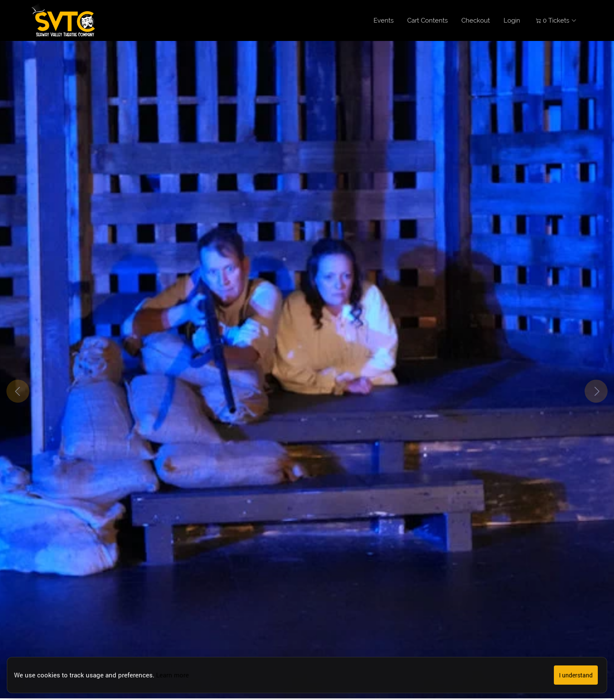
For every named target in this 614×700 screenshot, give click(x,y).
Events (384, 20)
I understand (576, 675)
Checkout (476, 20)
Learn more (172, 675)
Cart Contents (427, 20)
